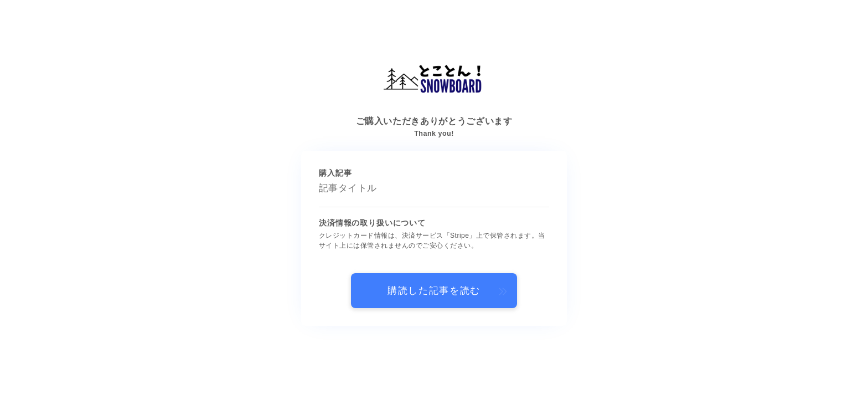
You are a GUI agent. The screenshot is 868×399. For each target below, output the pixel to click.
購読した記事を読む (434, 291)
